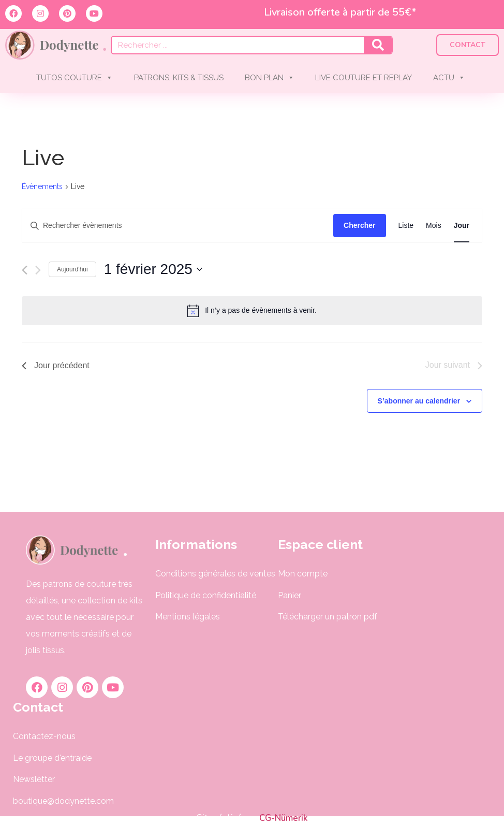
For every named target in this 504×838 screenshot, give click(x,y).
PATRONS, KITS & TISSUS (179, 78)
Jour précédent (56, 365)
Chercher (359, 225)
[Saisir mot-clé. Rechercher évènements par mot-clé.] (178, 226)
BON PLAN (270, 78)
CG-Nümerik (283, 818)
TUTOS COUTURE (75, 78)
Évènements (42, 186)
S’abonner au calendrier (419, 401)
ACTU (449, 78)
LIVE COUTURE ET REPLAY (364, 78)
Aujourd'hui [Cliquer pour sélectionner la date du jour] (72, 269)
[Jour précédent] (25, 270)
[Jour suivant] (38, 270)
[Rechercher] (378, 45)
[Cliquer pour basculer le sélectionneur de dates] (153, 269)
